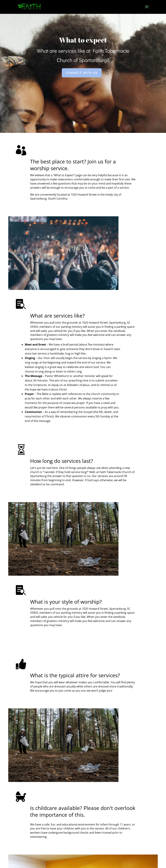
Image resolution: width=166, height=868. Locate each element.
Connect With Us (82, 95)
